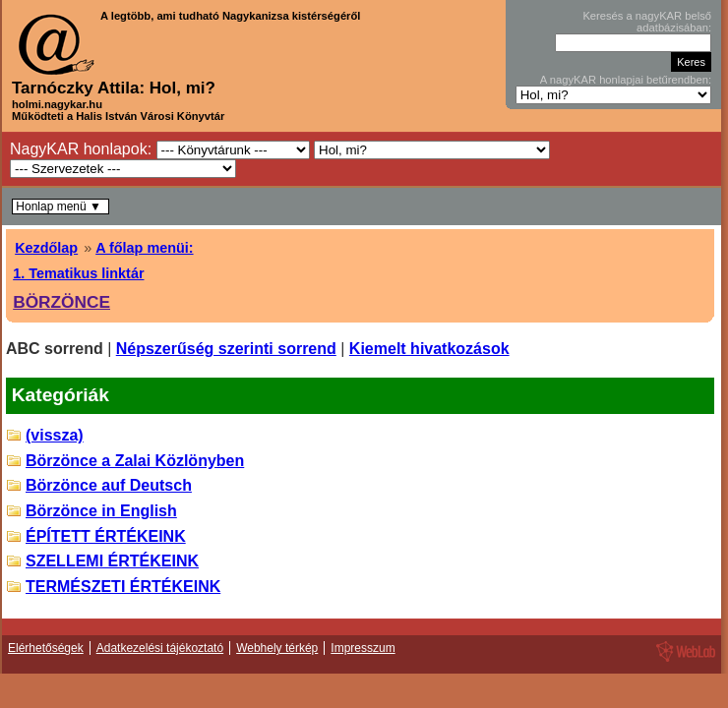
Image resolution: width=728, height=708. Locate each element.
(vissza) (55, 435)
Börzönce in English (101, 511)
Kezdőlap (46, 248)
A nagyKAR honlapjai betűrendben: (626, 80)
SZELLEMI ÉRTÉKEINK (112, 561)
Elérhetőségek (46, 648)
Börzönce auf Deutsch (109, 485)
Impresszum (363, 648)
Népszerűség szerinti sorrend (226, 349)
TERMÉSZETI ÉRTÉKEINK (123, 587)
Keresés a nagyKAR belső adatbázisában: (647, 22)
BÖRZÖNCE (61, 302)
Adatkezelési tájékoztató (160, 648)
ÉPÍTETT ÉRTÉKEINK (106, 536)
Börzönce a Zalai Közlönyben (135, 461)
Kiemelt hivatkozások (429, 349)
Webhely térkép (277, 648)
